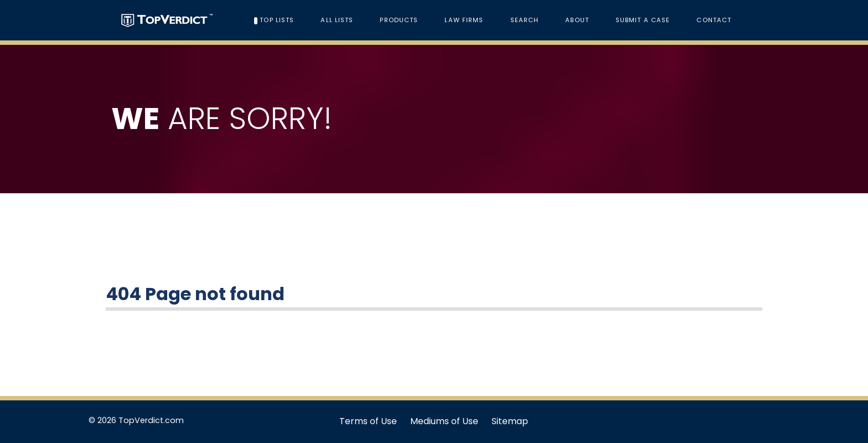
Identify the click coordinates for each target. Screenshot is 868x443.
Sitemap (510, 421)
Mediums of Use (444, 421)
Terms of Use (368, 421)
